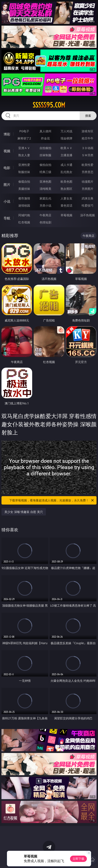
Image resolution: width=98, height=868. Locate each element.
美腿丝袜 (24, 189)
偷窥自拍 (24, 182)
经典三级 (45, 172)
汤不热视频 (87, 215)
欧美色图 (66, 182)
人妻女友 (66, 198)
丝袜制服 (45, 155)
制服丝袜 (24, 172)
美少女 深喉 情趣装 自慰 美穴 (24, 512)
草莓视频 (66, 215)
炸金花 (45, 138)
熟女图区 (66, 189)
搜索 (88, 116)
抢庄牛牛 (87, 138)
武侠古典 (87, 198)
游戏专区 (87, 131)
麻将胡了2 (24, 138)
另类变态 (87, 172)
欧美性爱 (87, 165)
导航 (7, 218)
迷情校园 (24, 205)
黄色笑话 (66, 205)
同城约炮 (24, 215)
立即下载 (78, 859)
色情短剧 (45, 222)
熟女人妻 (24, 155)
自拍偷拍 (45, 148)
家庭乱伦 (45, 198)
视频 (7, 151)
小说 (7, 201)
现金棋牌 (66, 138)
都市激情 (24, 198)
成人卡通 (66, 165)
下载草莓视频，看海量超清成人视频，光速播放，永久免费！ (52, 500)
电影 (7, 168)
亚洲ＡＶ (24, 148)
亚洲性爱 (24, 165)
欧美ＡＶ (66, 148)
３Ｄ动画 (87, 148)
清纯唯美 (45, 189)
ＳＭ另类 (87, 155)
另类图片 (87, 189)
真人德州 (45, 131)
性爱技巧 (87, 205)
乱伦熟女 (66, 172)
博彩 (7, 134)
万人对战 (66, 131)
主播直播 (66, 155)
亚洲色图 (45, 182)
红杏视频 (24, 222)
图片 (7, 185)
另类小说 (45, 205)
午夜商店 (45, 215)
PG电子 (24, 131)
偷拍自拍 (45, 165)
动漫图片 (87, 182)
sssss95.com (49, 105)
